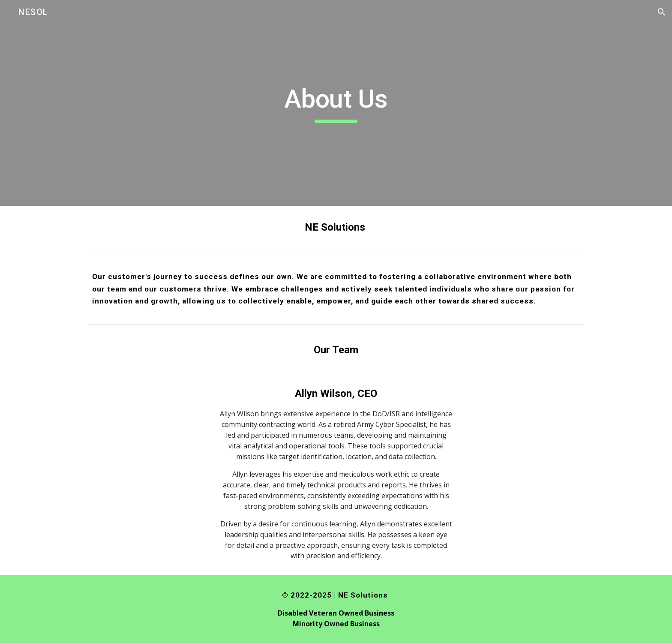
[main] (336, 103)
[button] (662, 12)
